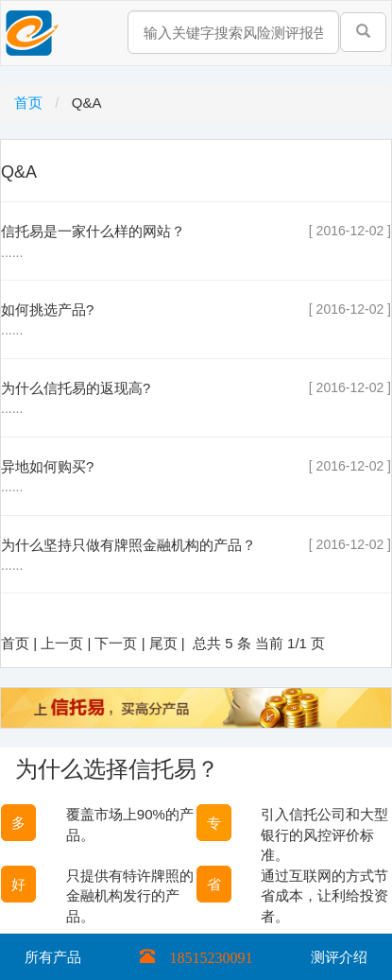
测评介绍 (339, 957)
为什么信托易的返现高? (76, 388)
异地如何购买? (47, 466)
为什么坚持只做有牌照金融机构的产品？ (128, 545)
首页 (30, 103)
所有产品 (53, 957)
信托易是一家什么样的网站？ (93, 231)
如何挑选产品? (47, 309)
